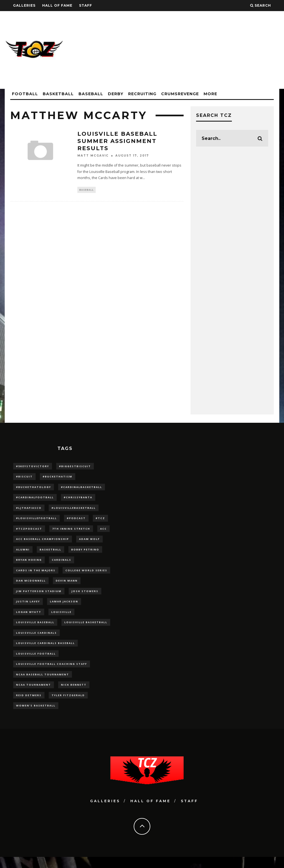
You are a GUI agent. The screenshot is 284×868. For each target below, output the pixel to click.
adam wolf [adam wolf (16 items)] (89, 542)
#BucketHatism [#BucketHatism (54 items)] (58, 477)
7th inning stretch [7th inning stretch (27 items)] (71, 531)
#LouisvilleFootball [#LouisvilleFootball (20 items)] (36, 521)
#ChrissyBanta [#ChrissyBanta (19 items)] (78, 499)
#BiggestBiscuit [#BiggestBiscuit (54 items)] (75, 466)
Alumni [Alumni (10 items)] (23, 553)
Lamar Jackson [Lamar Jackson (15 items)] (64, 607)
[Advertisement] (178, 50)
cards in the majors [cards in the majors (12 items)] (36, 575)
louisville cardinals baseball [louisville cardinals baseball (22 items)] (45, 651)
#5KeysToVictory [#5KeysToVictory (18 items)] (33, 466)
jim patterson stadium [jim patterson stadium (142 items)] (39, 597)
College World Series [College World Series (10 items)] (86, 575)
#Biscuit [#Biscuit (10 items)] (24, 477)
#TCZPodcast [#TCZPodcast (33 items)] (29, 531)
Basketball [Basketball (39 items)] (50, 553)
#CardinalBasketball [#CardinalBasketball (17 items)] (82, 488)
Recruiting (142, 94)
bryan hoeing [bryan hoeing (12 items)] (29, 564)
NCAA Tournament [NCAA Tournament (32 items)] (34, 695)
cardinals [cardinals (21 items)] (62, 564)
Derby (116, 94)
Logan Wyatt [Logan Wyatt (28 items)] (29, 619)
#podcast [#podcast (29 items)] (76, 521)
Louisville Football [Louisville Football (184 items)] (36, 662)
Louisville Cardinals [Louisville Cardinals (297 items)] (36, 640)
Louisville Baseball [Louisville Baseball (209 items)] (35, 629)
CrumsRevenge (180, 94)
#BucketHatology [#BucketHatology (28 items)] (34, 488)
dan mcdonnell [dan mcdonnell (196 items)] (31, 586)
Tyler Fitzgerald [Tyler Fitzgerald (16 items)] (68, 705)
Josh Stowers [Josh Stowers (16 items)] (85, 597)
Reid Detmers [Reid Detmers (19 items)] (29, 705)
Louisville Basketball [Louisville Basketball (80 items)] (86, 629)
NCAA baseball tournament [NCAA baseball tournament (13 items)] (43, 684)
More (210, 94)
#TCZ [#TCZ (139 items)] (100, 521)
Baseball (91, 94)
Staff (86, 5)
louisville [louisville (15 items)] (61, 619)
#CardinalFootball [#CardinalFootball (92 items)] (35, 499)
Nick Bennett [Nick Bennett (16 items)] (74, 695)
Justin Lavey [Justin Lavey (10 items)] (28, 607)
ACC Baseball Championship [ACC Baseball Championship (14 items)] (43, 542)
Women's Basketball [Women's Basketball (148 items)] (36, 716)
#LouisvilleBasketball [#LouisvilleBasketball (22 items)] (74, 510)
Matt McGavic (93, 156)
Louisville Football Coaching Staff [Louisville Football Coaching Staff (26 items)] (52, 673)
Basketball (58, 94)
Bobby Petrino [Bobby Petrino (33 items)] (85, 553)
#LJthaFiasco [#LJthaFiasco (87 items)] (29, 510)
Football (25, 94)
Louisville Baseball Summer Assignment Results (117, 141)
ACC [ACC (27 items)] (103, 531)
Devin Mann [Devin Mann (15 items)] (67, 586)
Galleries (24, 5)
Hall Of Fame (57, 5)
